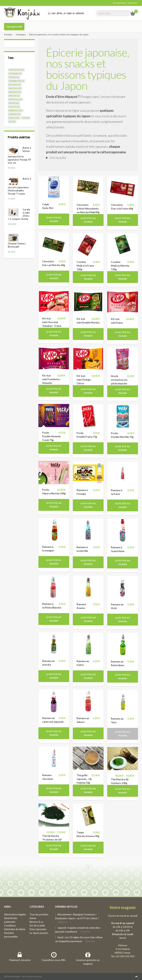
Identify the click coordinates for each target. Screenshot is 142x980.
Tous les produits (39, 914)
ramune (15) (16, 110)
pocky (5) (14, 107)
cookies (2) (15, 74)
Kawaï (33, 918)
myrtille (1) (16, 99)
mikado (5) (15, 92)
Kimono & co (36, 922)
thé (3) (26, 118)
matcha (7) (15, 88)
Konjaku (8, 34)
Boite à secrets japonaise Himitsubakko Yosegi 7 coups (19, 186)
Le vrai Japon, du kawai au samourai (66, 13)
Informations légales (15, 914)
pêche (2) (14, 103)
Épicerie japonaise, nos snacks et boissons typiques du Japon (88, 69)
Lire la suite (58, 158)
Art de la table (37, 926)
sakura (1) (15, 114)
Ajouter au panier (54, 219)
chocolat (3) (16, 70)
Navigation (13, 27)
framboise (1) (17, 81)
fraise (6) (14, 77)
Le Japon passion (39, 933)
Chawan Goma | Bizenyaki (17, 245)
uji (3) (12, 122)
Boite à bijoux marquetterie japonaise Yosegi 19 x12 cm (19, 155)
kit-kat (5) (15, 85)
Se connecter (120, 3)
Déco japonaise (38, 929)
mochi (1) (14, 96)
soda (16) (14, 118)
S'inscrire (132, 3)
